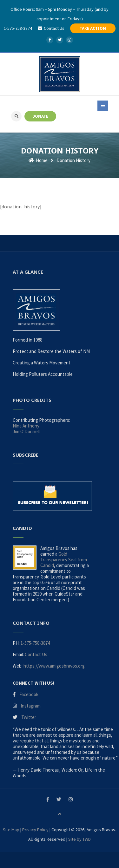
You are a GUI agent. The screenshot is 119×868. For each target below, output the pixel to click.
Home (38, 160)
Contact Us (36, 654)
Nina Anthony (26, 426)
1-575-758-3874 (18, 28)
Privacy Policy (35, 830)
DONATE (40, 116)
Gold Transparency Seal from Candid (64, 560)
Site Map (11, 830)
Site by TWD (79, 839)
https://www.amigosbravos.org (54, 666)
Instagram (31, 706)
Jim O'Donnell (26, 431)
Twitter (29, 717)
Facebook (29, 694)
